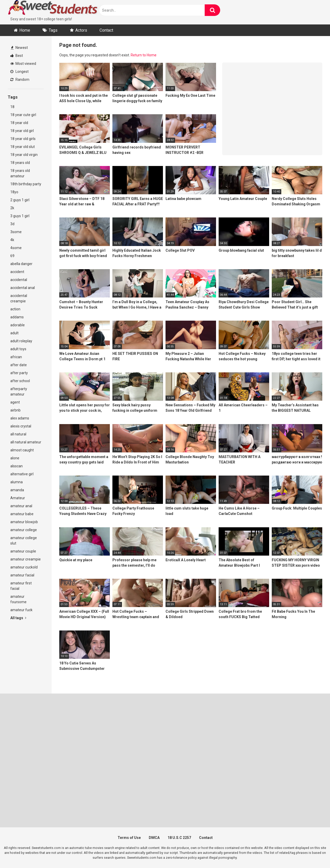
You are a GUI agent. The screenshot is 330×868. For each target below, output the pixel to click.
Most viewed (23, 64)
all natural (18, 434)
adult (14, 333)
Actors (81, 30)
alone (15, 458)
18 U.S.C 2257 (179, 838)
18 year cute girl (23, 115)
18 (12, 107)
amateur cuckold (24, 567)
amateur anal (21, 506)
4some (16, 248)
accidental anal (23, 288)
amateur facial (22, 575)
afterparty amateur (19, 392)
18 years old (20, 163)
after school (20, 381)
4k (12, 240)
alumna (16, 482)
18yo (14, 192)
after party (19, 373)
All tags (18, 618)
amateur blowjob (24, 522)
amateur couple (23, 551)
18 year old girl (22, 131)
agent (15, 402)
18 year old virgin (24, 155)
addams (17, 317)
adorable (18, 325)
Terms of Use (129, 838)
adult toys (18, 349)
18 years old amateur (20, 173)
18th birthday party (26, 184)
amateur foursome (18, 599)
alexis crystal (21, 426)
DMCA (154, 838)
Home (25, 30)
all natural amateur (26, 442)
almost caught (22, 450)
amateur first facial (21, 586)
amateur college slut (24, 541)
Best (17, 56)
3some (16, 232)
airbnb (15, 410)
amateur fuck (21, 610)
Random (20, 80)
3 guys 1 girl (20, 216)
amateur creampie (26, 559)
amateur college (24, 530)
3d (12, 224)
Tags (53, 30)
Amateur (18, 498)
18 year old (19, 123)
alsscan (16, 466)
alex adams (20, 418)
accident (17, 272)
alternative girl (22, 474)
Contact (106, 30)
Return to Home (144, 55)
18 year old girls (23, 139)
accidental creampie (19, 298)
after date (19, 365)
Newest (19, 48)
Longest (19, 72)
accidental (19, 280)
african (16, 357)
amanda (17, 490)
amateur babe (22, 514)
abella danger (21, 264)
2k (12, 208)
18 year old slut (23, 147)
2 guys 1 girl (20, 200)
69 (12, 256)
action (15, 309)
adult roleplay (21, 341)
